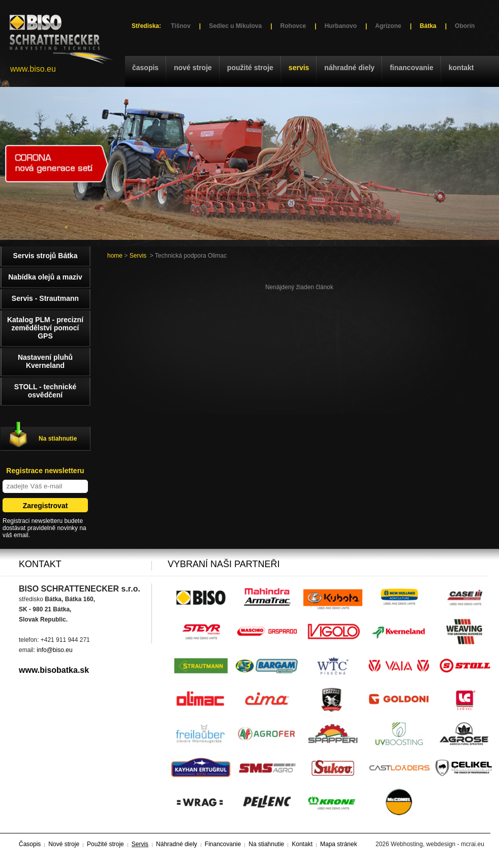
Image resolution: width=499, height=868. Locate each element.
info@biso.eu (54, 650)
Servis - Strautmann (45, 298)
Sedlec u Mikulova (235, 26)
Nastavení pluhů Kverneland (45, 361)
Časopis (145, 68)
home (115, 256)
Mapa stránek (339, 844)
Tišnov (180, 26)
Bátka (428, 26)
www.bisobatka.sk (54, 670)
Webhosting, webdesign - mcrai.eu (438, 844)
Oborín (465, 26)
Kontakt (461, 68)
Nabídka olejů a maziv (45, 277)
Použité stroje (250, 68)
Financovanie (412, 68)
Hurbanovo (341, 26)
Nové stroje (193, 68)
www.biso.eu (33, 69)
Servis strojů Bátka (45, 256)
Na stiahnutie (58, 439)
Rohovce (293, 26)
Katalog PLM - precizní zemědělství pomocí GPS (45, 328)
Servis (299, 68)
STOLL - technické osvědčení (45, 391)
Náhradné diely (349, 68)
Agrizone (388, 26)
